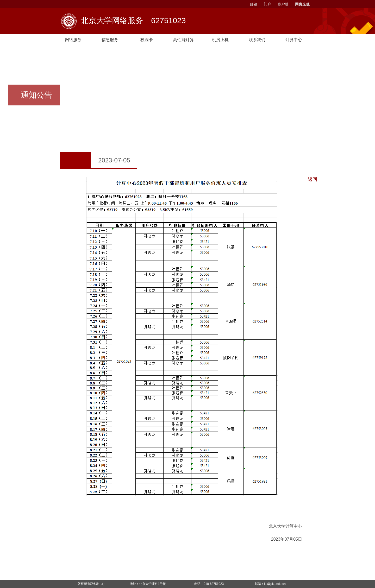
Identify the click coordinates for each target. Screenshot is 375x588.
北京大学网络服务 (133, 21)
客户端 (283, 4)
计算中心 (98, 584)
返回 (312, 179)
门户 (267, 4)
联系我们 (261, 40)
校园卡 (149, 40)
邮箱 (254, 4)
